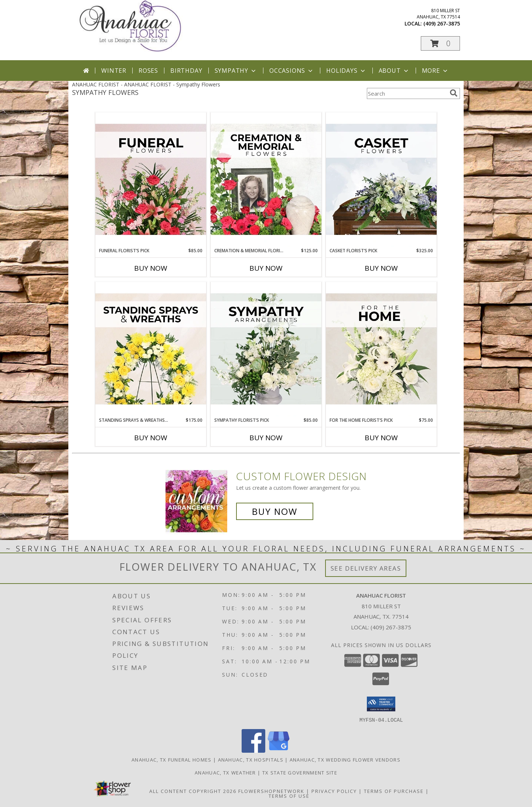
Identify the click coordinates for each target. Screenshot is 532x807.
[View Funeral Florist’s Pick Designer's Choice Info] (151, 180)
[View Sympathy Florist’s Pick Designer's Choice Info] (266, 349)
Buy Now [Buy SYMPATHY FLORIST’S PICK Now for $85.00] (266, 438)
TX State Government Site (300, 772)
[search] (454, 93)
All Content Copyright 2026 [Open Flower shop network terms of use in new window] (193, 791)
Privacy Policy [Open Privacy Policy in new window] (334, 791)
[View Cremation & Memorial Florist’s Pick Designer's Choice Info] (266, 180)
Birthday (186, 71)
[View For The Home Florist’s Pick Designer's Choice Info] (381, 349)
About (394, 71)
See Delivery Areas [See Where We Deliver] (366, 568)
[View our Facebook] (253, 750)
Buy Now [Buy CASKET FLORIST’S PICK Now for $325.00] (381, 268)
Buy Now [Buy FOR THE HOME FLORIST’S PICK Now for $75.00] (381, 438)
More (435, 71)
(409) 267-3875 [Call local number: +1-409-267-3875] (442, 23)
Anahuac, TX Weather (225, 772)
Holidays (346, 71)
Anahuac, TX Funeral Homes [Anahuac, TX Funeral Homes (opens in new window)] (172, 759)
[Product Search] (407, 93)
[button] (440, 43)
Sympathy (236, 71)
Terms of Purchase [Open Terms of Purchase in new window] (394, 791)
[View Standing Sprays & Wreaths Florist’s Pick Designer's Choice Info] (151, 349)
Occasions (292, 71)
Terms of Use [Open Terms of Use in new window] (289, 796)
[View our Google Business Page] (279, 750)
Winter (114, 71)
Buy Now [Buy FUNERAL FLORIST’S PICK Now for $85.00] (151, 268)
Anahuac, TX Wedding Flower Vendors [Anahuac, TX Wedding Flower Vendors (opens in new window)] (345, 759)
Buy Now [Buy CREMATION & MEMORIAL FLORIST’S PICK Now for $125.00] (266, 268)
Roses (148, 71)
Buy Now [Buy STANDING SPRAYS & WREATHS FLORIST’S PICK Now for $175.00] (151, 438)
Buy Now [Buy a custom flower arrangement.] (275, 511)
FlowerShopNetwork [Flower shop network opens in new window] (271, 791)
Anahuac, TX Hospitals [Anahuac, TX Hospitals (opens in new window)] (251, 759)
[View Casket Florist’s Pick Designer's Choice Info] (381, 180)
